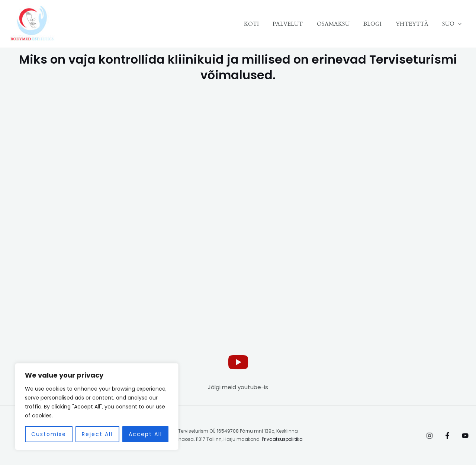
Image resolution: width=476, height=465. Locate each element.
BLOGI (379, 24)
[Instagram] (430, 436)
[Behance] (465, 436)
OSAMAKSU (343, 24)
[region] (97, 407)
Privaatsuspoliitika (282, 439)
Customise (49, 434)
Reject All (97, 434)
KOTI (267, 24)
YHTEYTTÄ (416, 24)
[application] (459, 24)
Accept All (145, 434)
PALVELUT (300, 24)
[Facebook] (447, 436)
